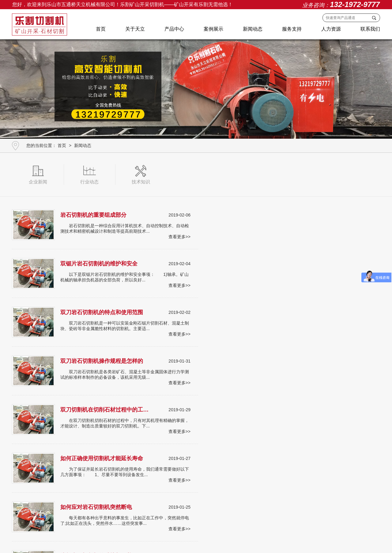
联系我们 (370, 29)
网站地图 (215, 542)
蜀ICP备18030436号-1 (277, 535)
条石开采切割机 (41, 497)
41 (196, 413)
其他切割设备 (203, 497)
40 (184, 413)
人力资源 (331, 29)
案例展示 (213, 29)
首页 (100, 29)
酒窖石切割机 (72, 497)
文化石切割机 (130, 497)
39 (172, 413)
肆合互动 (197, 542)
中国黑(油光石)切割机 (166, 497)
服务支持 (292, 29)
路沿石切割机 (101, 497)
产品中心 (174, 29)
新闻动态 (252, 29)
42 (208, 413)
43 (221, 413)
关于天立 (135, 29)
